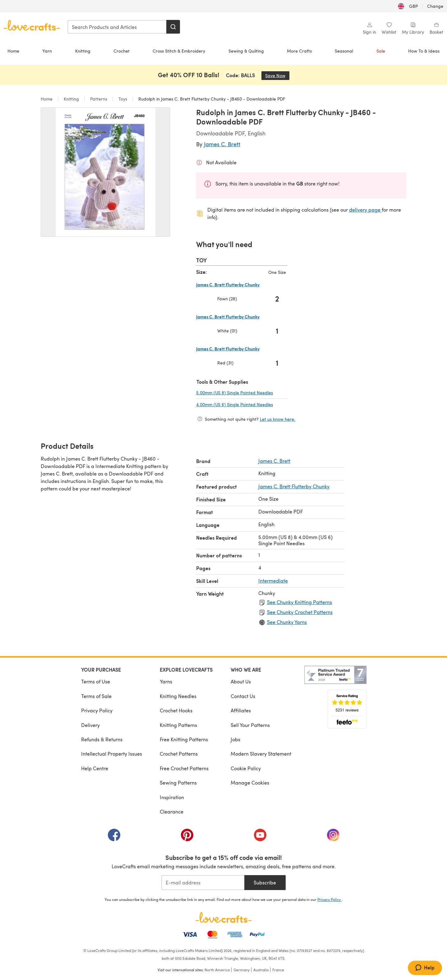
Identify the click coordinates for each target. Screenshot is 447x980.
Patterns (99, 99)
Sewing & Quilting (246, 51)
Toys (123, 99)
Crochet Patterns (179, 754)
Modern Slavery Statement (261, 754)
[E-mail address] (203, 883)
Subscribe (265, 882)
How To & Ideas (424, 51)
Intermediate (273, 581)
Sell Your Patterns (250, 725)
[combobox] (117, 27)
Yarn (47, 51)
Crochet (122, 51)
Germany (242, 970)
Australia (261, 970)
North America (217, 970)
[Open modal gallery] (105, 172)
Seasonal (344, 51)
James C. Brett (222, 144)
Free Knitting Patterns (184, 739)
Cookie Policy (246, 768)
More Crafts (299, 51)
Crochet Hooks (176, 710)
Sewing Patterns (178, 783)
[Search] (173, 27)
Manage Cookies (250, 783)
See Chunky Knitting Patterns (300, 602)
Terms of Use (96, 681)
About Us (241, 681)
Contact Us (243, 696)
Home (13, 51)
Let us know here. (278, 419)
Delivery (90, 725)
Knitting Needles (178, 696)
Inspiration (172, 797)
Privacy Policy (97, 710)
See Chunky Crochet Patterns (300, 612)
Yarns (166, 681)
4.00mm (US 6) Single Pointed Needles (242, 404)
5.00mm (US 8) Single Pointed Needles (242, 392)
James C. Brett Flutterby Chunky (294, 486)
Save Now (277, 75)
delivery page (365, 210)
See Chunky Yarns (287, 622)
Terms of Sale (96, 696)
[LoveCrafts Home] (223, 917)
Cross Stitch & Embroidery (179, 51)
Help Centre (95, 768)
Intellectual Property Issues (112, 754)
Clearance (172, 811)
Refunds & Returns (102, 739)
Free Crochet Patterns (184, 768)
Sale (381, 51)
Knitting (83, 51)
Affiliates (241, 710)
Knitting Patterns (178, 725)
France (278, 970)
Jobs (235, 739)
